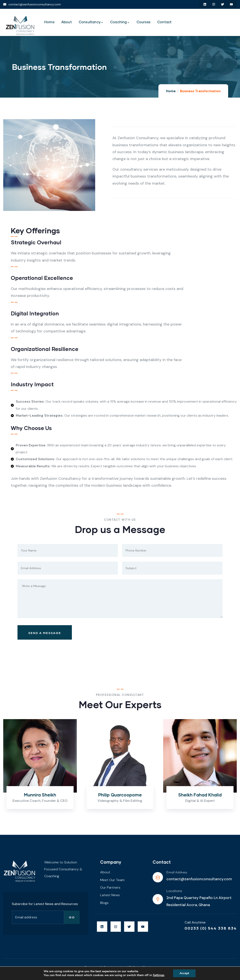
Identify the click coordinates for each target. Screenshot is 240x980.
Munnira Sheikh (40, 795)
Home (171, 91)
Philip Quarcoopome (120, 795)
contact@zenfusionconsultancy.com (199, 879)
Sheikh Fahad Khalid (200, 795)
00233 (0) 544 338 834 (211, 928)
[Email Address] (158, 877)
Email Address (177, 872)
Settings (159, 975)
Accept (184, 973)
